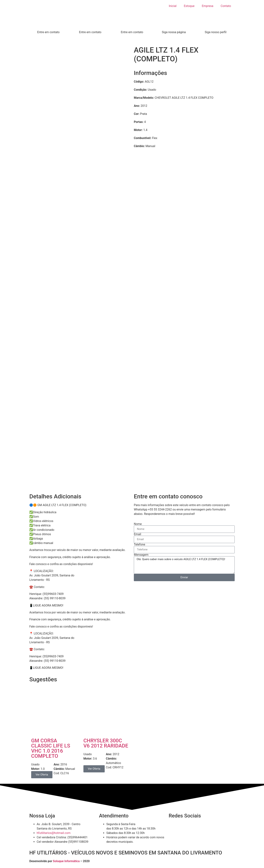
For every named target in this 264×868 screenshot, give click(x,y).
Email (137, 534)
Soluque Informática (66, 861)
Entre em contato (48, 32)
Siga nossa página (174, 32)
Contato (226, 6)
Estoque (189, 6)
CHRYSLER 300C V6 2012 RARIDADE (106, 743)
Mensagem (141, 555)
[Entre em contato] (48, 25)
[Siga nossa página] (174, 25)
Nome (138, 524)
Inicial (173, 6)
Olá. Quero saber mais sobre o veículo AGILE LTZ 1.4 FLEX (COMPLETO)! (184, 565)
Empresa (208, 6)
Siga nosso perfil (216, 32)
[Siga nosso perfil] (216, 25)
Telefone (140, 545)
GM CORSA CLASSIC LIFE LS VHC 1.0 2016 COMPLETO (51, 748)
